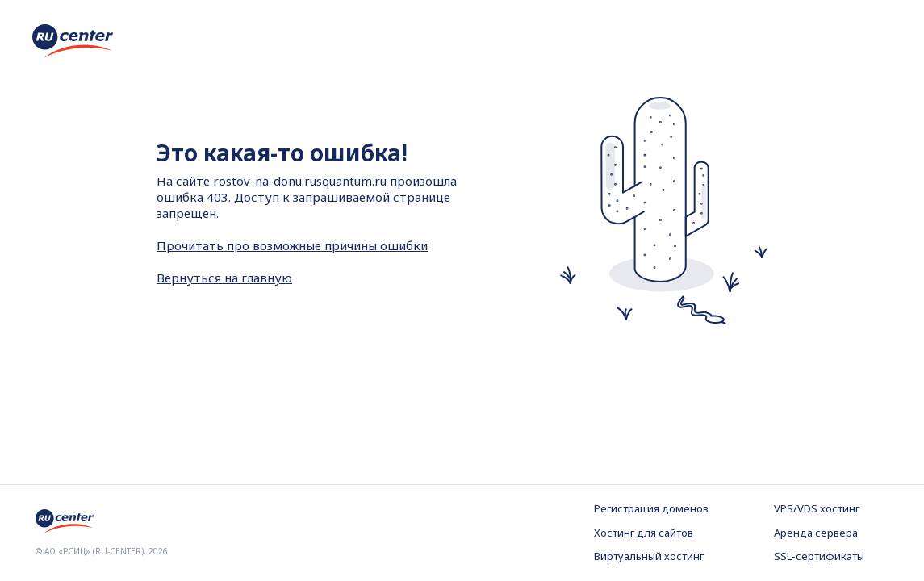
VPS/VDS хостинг (817, 508)
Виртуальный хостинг (649, 556)
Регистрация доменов (651, 508)
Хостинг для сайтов (644, 533)
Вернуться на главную (224, 278)
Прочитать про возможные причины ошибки (292, 245)
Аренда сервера (816, 533)
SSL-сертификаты (819, 556)
